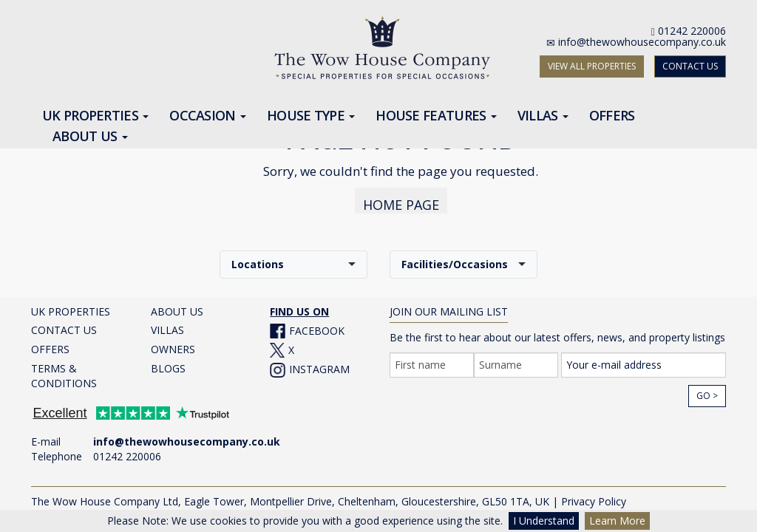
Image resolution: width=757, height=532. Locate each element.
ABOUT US (177, 305)
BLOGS (168, 362)
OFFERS (50, 342)
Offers (612, 116)
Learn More (617, 521)
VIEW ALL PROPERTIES (592, 66)
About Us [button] (90, 136)
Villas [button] (543, 116)
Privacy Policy (594, 495)
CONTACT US (690, 66)
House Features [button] (436, 116)
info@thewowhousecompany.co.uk (642, 42)
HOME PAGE (401, 198)
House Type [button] (311, 116)
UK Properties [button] (95, 116)
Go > (707, 389)
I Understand (544, 521)
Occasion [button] (208, 116)
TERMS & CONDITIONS (64, 369)
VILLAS (167, 323)
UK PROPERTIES (71, 305)
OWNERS (173, 342)
